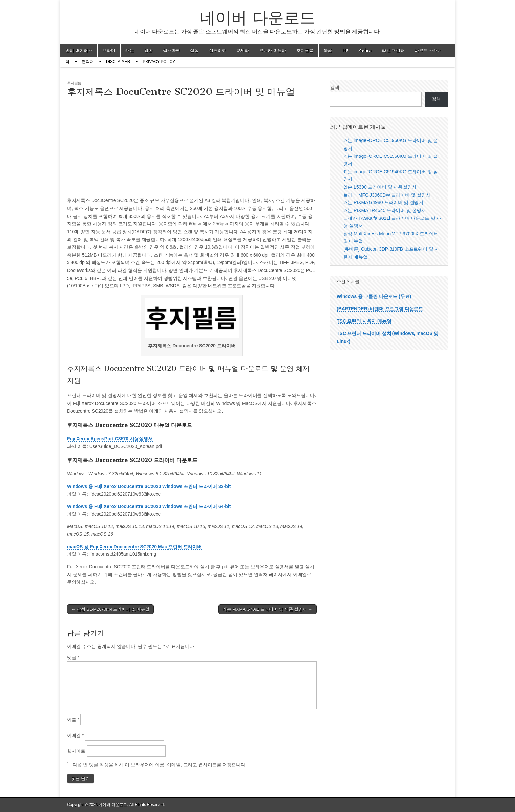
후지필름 (305, 50)
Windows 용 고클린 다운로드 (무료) (374, 296)
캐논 (130, 50)
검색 (335, 87)
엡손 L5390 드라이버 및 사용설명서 (380, 187)
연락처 (88, 62)
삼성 (194, 50)
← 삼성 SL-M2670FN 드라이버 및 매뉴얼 (110, 609)
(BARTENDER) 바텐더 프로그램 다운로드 (380, 309)
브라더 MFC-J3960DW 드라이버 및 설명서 (387, 195)
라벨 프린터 (393, 50)
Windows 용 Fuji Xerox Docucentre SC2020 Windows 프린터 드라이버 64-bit (149, 506)
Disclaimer (118, 62)
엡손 (148, 50)
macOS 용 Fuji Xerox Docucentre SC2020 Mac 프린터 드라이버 (134, 547)
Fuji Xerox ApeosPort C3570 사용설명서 (110, 439)
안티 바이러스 (79, 50)
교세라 (243, 50)
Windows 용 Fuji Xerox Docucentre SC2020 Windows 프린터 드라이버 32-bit (149, 486)
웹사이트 (76, 751)
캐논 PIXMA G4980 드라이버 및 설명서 (383, 202)
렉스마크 (171, 50)
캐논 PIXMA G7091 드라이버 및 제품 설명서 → (268, 609)
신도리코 (217, 50)
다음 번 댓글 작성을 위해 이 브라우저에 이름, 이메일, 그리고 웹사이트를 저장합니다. (160, 765)
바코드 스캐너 (428, 50)
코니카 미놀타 (273, 50)
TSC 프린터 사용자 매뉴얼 (364, 321)
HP (345, 50)
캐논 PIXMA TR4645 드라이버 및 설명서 (385, 210)
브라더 (109, 50)
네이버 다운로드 (257, 18)
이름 (73, 719)
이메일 (75, 735)
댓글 (73, 657)
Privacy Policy (159, 62)
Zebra (365, 50)
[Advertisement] (192, 146)
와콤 (328, 50)
